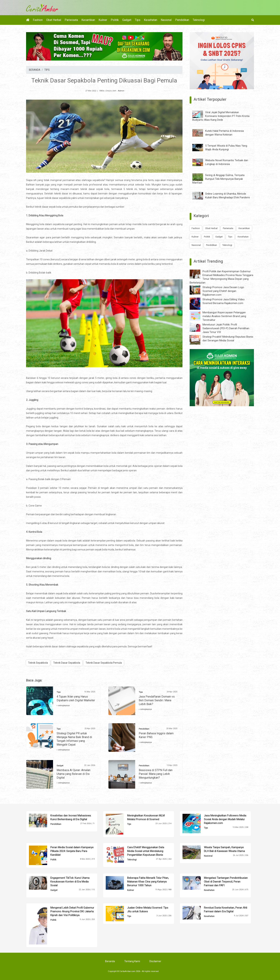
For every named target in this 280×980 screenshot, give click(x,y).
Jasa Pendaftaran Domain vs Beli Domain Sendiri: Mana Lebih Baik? (157, 700)
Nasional (166, 20)
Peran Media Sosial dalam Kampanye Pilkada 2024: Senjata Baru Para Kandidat (72, 851)
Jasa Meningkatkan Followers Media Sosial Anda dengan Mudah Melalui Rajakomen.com (225, 819)
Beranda (110, 961)
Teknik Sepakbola (38, 663)
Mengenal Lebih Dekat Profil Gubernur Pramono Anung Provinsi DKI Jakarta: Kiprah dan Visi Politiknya (72, 911)
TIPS (47, 70)
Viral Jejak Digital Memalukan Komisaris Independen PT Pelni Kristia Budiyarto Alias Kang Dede (221, 116)
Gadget (127, 20)
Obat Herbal (54, 20)
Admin (121, 91)
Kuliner (103, 20)
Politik (115, 20)
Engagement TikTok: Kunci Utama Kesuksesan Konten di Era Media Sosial (70, 882)
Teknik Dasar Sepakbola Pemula (104, 663)
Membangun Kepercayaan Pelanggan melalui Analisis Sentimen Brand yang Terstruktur (224, 316)
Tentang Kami (132, 961)
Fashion (38, 20)
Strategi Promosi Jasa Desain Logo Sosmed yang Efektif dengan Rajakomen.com (223, 291)
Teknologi (199, 20)
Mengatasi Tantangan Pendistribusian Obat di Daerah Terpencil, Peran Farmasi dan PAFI (226, 882)
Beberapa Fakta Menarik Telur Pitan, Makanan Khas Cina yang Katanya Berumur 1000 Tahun (148, 882)
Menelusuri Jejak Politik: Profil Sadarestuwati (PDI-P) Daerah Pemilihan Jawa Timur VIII (226, 328)
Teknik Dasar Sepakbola (67, 663)
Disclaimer (155, 961)
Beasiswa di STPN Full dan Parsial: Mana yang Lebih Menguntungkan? (156, 774)
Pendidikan (182, 20)
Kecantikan (88, 20)
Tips (138, 20)
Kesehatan (151, 20)
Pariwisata (71, 20)
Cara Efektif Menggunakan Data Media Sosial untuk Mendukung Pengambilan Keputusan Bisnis (146, 851)
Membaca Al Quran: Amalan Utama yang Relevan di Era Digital (73, 774)
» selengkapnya (63, 705)
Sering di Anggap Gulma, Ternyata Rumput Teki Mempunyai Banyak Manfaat (218, 179)
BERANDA (35, 70)
